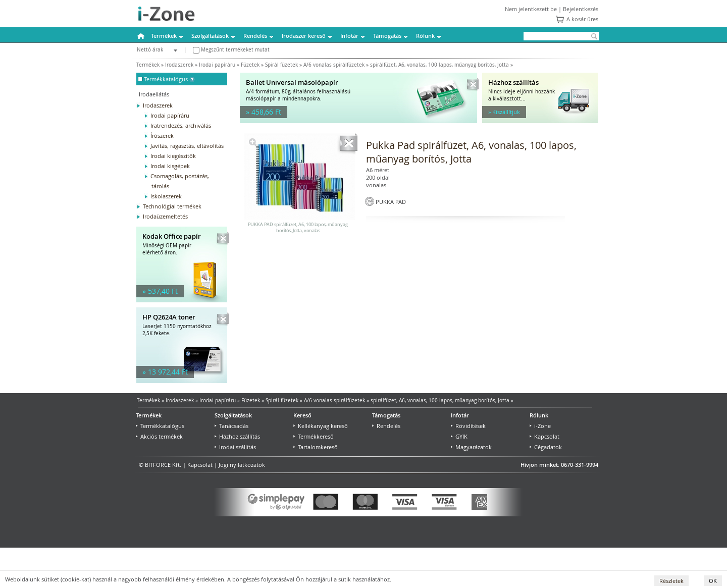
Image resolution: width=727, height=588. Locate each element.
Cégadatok (546, 447)
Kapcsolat (544, 436)
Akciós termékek (159, 436)
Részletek (671, 581)
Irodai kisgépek (170, 166)
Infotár (349, 36)
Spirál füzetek (281, 65)
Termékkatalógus (160, 426)
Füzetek (250, 65)
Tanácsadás (231, 426)
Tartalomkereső (316, 447)
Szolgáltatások (210, 36)
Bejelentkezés (581, 9)
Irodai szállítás (235, 447)
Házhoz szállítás (237, 436)
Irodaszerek (179, 65)
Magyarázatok (471, 447)
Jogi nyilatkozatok (242, 465)
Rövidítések (468, 426)
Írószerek (162, 136)
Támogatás (387, 36)
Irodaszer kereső (304, 36)
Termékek (164, 36)
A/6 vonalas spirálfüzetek (334, 65)
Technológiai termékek (172, 206)
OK (713, 581)
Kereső (302, 415)
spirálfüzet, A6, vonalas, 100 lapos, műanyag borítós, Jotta (439, 65)
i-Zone (540, 426)
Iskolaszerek (166, 196)
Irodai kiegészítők (173, 156)
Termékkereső (314, 436)
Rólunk (425, 36)
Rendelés (255, 36)
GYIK (459, 436)
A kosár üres (582, 19)
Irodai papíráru (217, 65)
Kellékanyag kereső (321, 426)
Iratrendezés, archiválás (181, 125)
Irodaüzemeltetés (165, 216)
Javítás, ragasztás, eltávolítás (187, 146)
